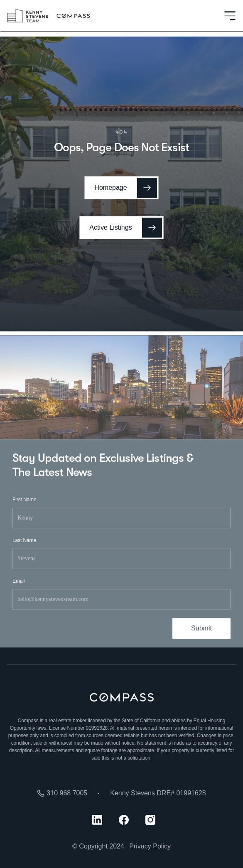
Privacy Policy (150, 846)
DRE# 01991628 (181, 793)
